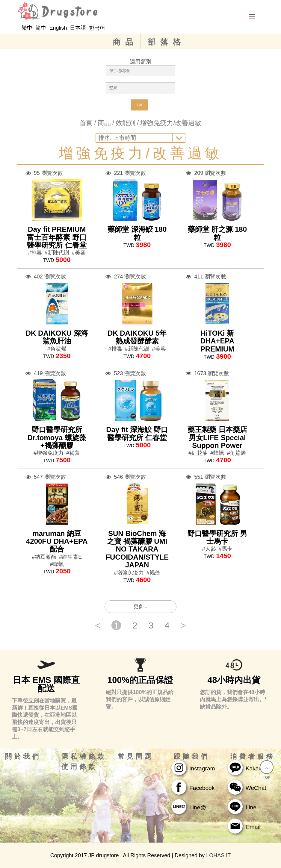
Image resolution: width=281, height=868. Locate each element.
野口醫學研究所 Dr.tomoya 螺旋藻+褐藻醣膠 (57, 437)
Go (140, 105)
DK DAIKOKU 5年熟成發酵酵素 (137, 337)
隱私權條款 (84, 757)
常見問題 (136, 757)
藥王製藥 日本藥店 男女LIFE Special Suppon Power (217, 437)
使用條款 (79, 767)
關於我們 (23, 757)
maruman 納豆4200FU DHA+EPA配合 (57, 541)
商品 (125, 42)
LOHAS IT (218, 855)
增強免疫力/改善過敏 (171, 123)
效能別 (126, 123)
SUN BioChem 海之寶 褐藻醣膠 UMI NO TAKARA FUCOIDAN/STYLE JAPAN (137, 549)
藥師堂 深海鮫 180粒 (137, 233)
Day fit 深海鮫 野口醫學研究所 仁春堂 (137, 433)
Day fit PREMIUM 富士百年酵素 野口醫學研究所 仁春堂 (57, 237)
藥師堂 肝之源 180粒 (217, 233)
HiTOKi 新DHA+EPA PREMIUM (217, 341)
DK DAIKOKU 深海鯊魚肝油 (57, 337)
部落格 (167, 42)
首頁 (86, 123)
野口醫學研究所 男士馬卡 (217, 537)
